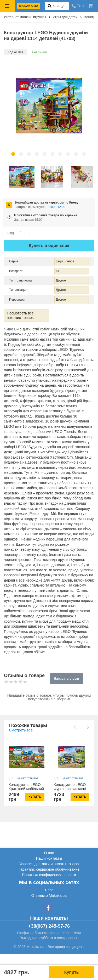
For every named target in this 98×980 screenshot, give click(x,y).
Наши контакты (49, 858)
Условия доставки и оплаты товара (49, 864)
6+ (58, 271)
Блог (49, 890)
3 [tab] (29, 154)
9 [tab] (76, 154)
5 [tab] (45, 154)
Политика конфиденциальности (49, 875)
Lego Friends (65, 261)
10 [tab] (84, 154)
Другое (61, 280)
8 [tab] (68, 154)
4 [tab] (37, 154)
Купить (72, 972)
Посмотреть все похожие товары (21, 315)
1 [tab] (13, 154)
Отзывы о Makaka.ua (49, 895)
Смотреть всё (21, 730)
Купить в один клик (49, 246)
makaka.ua (28, 6)
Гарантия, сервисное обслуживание (49, 869)
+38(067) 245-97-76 (49, 926)
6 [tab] (52, 154)
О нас (49, 853)
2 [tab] (21, 154)
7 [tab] (60, 154)
